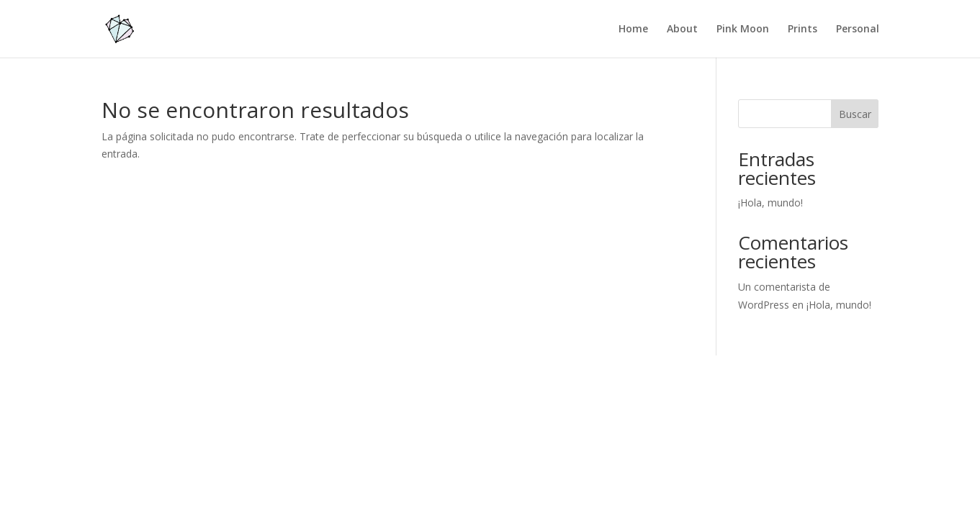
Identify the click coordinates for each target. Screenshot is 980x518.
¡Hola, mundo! (770, 203)
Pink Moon (743, 29)
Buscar (855, 114)
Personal (858, 29)
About (682, 29)
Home (633, 29)
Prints (803, 29)
